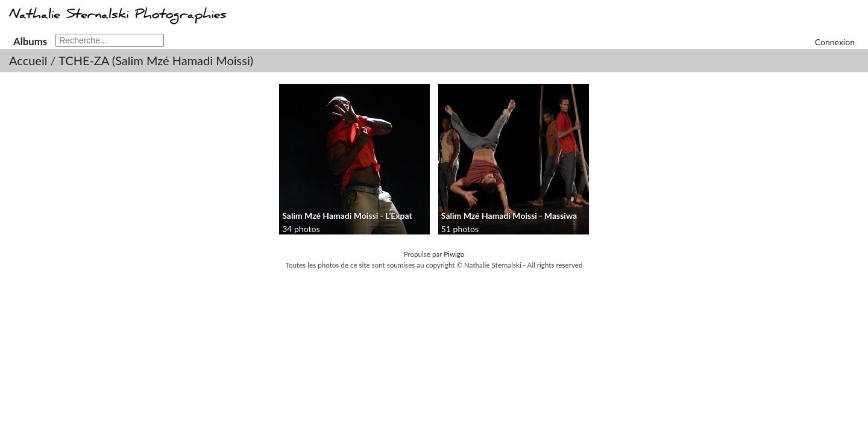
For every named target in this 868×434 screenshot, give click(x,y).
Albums (30, 41)
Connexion (835, 42)
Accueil (28, 60)
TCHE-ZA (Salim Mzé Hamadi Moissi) (156, 60)
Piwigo (454, 254)
